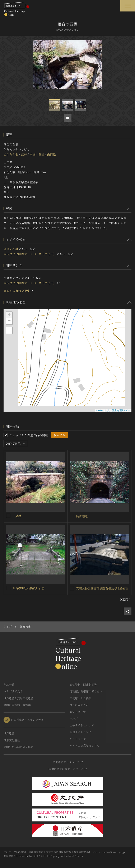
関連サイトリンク (80, 732)
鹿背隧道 (82, 516)
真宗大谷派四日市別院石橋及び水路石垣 (102, 588)
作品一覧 (9, 685)
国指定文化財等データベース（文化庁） (30, 254)
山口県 (51, 154)
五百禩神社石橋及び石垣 (28, 588)
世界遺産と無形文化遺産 (18, 698)
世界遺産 (9, 733)
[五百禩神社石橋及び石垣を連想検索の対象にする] (8, 588)
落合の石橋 (11, 249)
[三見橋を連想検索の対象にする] (8, 516)
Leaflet (100, 410)
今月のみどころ (79, 705)
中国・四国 (37, 154)
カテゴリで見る (13, 691)
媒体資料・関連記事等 (83, 685)
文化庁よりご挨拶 (80, 698)
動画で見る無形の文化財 (18, 747)
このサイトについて (82, 725)
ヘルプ (74, 718)
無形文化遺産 (12, 740)
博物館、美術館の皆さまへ (86, 691)
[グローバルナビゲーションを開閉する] (128, 6)
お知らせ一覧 (78, 712)
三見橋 (17, 516)
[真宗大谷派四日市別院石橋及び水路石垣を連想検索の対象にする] (72, 588)
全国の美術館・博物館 (17, 705)
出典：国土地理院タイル (118, 410)
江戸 (24, 154)
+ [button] (9, 315)
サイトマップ (78, 739)
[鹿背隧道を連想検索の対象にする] (72, 516)
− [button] (9, 321)
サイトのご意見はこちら (85, 746)
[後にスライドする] (126, 600)
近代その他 (11, 154)
